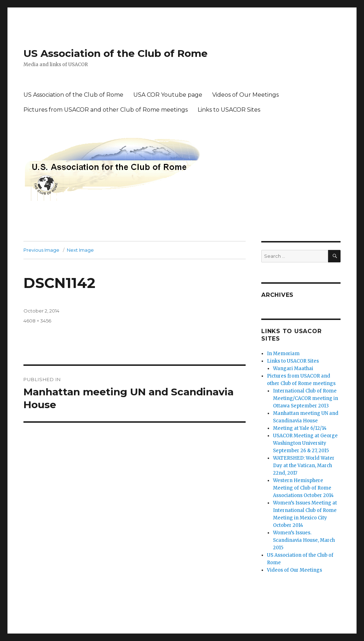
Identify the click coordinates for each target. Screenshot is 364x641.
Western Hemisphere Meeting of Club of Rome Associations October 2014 (303, 488)
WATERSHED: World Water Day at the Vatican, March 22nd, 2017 (304, 466)
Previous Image (41, 250)
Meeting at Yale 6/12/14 (300, 428)
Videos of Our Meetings (245, 95)
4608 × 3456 (37, 321)
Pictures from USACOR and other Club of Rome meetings (106, 110)
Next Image (80, 250)
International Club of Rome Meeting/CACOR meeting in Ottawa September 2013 (306, 398)
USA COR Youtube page (168, 95)
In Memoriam (283, 354)
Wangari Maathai (293, 368)
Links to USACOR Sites (229, 110)
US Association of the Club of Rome (116, 53)
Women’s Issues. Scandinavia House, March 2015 (304, 540)
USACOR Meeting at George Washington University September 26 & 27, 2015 (305, 443)
